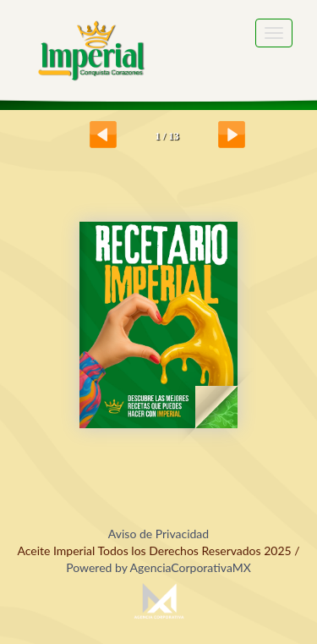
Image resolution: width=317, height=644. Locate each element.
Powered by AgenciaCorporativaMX (158, 567)
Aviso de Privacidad (158, 534)
